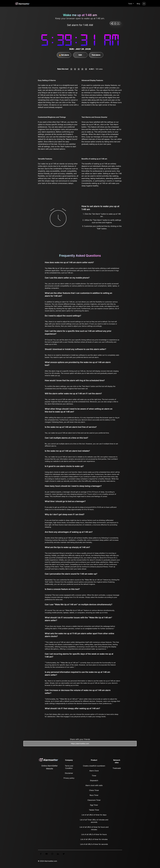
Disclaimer (69, 773)
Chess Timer (94, 790)
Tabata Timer (94, 810)
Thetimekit (117, 768)
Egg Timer (94, 805)
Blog (138, 4)
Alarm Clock (94, 771)
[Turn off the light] (144, 4)
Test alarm (96, 55)
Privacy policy (69, 778)
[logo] (22, 4)
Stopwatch (94, 780)
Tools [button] (130, 4)
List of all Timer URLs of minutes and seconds (94, 821)
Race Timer (94, 795)
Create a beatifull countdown (94, 766)
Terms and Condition (69, 767)
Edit (80, 55)
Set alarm (64, 55)
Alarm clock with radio (94, 785)
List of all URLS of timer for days (94, 815)
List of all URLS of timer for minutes (94, 839)
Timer (94, 776)
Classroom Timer (94, 800)
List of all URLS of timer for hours (94, 834)
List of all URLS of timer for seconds (94, 844)
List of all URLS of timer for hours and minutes (94, 828)
